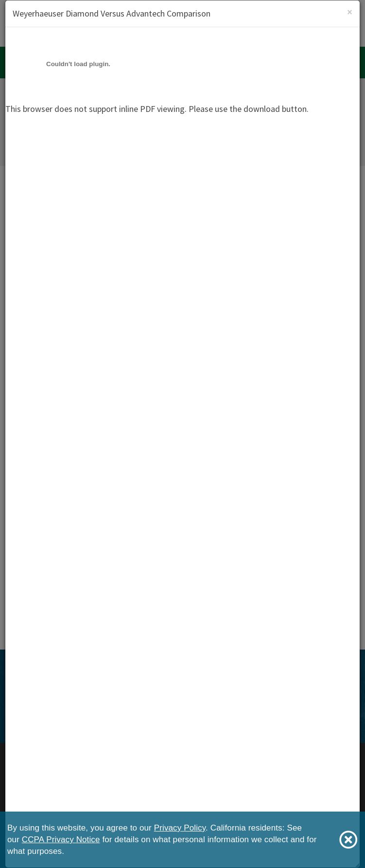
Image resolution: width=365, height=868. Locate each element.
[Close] (350, 12)
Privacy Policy (180, 828)
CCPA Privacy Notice (61, 840)
